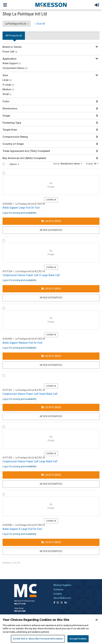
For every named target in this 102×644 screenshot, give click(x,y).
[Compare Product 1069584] (4, 173)
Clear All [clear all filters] (40, 24)
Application (9, 59)
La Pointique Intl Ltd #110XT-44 (30, 204)
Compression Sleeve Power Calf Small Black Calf (30, 394)
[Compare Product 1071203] (4, 427)
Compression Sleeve (15, 68)
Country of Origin (13, 144)
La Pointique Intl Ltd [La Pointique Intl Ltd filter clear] (16, 24)
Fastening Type (12, 123)
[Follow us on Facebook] (54, 603)
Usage (6, 116)
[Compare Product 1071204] (4, 240)
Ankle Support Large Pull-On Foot (21, 208)
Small (7, 94)
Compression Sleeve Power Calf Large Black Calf (30, 461)
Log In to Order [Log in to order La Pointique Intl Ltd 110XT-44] (51, 221)
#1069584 (7, 204)
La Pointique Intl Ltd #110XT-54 (30, 525)
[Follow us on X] (62, 603)
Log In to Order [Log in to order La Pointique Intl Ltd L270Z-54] (51, 289)
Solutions (59, 589)
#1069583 (7, 339)
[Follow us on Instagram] (58, 603)
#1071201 (7, 390)
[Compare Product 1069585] (4, 494)
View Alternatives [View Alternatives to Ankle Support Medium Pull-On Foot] (51, 365)
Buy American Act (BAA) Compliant (24, 158)
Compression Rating (15, 137)
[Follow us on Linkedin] (66, 603)
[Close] (97, 620)
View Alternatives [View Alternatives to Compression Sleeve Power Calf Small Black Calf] (51, 416)
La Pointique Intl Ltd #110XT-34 (30, 339)
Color (6, 101)
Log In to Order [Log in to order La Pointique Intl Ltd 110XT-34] (51, 356)
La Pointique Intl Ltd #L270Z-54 (30, 271)
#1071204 (7, 271)
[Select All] (4, 164)
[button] (68, 164)
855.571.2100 (20, 604)
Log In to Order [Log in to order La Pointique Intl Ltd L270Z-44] (51, 475)
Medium (8, 89)
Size (5, 75)
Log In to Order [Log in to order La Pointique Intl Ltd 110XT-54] (51, 542)
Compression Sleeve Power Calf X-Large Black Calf (31, 275)
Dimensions (10, 109)
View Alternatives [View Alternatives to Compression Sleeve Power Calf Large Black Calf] (51, 484)
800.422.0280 (20, 611)
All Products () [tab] (14, 36)
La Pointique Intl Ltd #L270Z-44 (30, 458)
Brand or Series (12, 47)
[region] (51, 629)
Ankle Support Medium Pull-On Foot (22, 343)
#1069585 (7, 525)
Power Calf (10, 52)
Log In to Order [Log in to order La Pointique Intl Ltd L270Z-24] (51, 407)
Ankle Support (12, 63)
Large (7, 80)
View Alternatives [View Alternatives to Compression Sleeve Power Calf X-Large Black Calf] (51, 298)
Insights (58, 594)
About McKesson (62, 598)
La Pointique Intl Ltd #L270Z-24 (30, 390)
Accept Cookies (78, 639)
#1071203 (7, 458)
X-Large (8, 85)
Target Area (10, 130)
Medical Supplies (62, 585)
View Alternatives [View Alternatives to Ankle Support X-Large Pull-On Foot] (51, 551)
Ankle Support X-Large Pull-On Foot (22, 529)
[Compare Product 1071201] (4, 375)
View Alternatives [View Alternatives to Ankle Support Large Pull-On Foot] (51, 230)
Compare (51, 200)
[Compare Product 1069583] (4, 308)
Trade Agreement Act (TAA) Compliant (26, 151)
